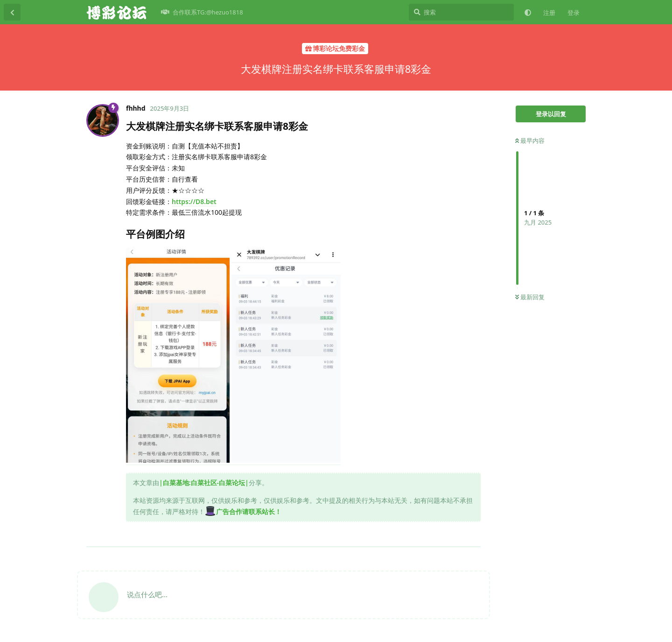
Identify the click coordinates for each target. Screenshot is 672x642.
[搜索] (461, 12)
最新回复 (530, 297)
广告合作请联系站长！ (243, 511)
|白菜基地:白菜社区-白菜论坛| (204, 483)
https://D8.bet (194, 201)
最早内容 (530, 141)
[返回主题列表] (12, 12)
